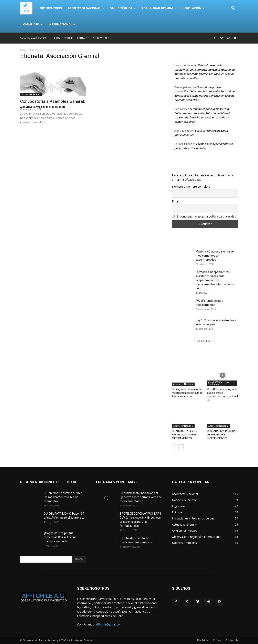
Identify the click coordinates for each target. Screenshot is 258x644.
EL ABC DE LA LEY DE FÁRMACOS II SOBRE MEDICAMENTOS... (184, 435)
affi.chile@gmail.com (109, 624)
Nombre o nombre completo (191, 186)
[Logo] (29, 8)
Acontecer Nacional (86, 8)
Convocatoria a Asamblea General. (53, 101)
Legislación (194, 8)
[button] (233, 8)
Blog (57, 38)
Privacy (217, 640)
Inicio (23, 50)
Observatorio (51, 8)
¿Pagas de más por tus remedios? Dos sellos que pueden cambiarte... (60, 537)
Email (176, 201)
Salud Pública (123, 8)
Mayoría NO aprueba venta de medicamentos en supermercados (215, 256)
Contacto (83, 38)
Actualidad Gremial (159, 8)
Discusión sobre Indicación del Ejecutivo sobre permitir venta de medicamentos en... (141, 497)
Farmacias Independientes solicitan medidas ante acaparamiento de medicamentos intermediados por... (215, 280)
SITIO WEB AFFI (101, 38)
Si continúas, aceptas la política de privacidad (204, 216)
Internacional (62, 24)
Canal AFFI (33, 24)
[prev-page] (174, 447)
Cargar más (205, 341)
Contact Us (232, 640)
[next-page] (181, 447)
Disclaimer (203, 640)
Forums (68, 38)
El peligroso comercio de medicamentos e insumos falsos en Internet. (187, 393)
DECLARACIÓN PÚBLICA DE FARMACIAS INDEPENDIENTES (221, 435)
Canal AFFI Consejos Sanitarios (219, 383)
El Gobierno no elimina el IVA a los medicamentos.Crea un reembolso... (63, 497)
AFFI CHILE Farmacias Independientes (43, 107)
